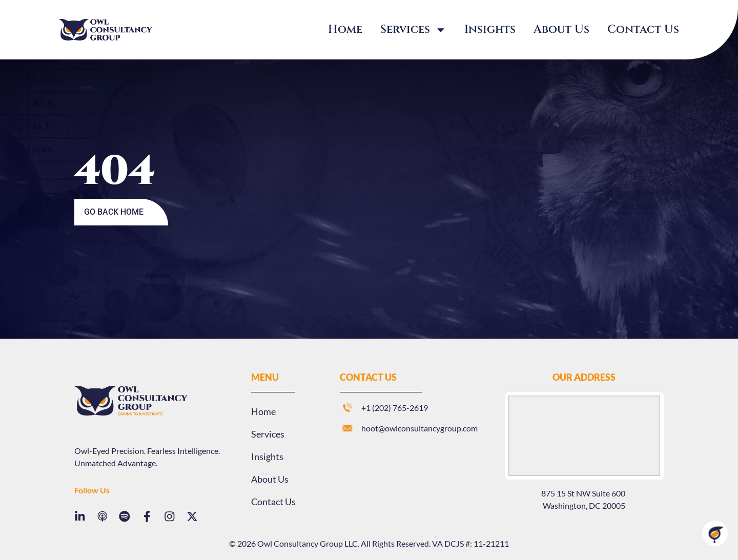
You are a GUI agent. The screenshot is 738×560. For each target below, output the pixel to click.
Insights (490, 29)
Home (345, 29)
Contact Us (643, 29)
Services (413, 30)
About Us (561, 29)
